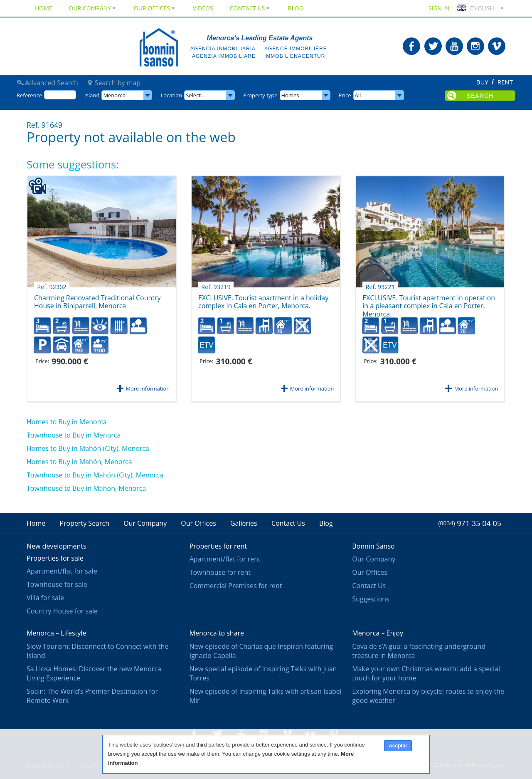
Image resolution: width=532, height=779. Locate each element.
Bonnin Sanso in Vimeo (497, 46)
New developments (57, 546)
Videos (203, 8)
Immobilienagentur (295, 56)
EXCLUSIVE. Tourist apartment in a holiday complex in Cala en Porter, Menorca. (263, 299)
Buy (482, 83)
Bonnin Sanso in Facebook (411, 46)
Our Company (93, 8)
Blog (295, 8)
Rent (505, 82)
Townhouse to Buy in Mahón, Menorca (86, 488)
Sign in (439, 8)
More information (148, 388)
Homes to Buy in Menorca (67, 422)
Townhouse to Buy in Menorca (74, 435)
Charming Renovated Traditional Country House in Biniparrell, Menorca (97, 299)
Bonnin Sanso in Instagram (475, 46)
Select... (195, 95)
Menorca (114, 95)
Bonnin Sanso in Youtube (454, 46)
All (358, 95)
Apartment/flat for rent (225, 559)
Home (44, 8)
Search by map (118, 83)
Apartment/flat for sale (62, 571)
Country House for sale (62, 611)
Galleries (244, 523)
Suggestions (371, 599)
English (474, 8)
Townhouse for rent (220, 572)
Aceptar (398, 746)
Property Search (84, 523)
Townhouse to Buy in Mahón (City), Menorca (95, 475)
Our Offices (155, 8)
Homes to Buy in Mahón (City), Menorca (88, 448)
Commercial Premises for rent (236, 586)
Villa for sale (45, 598)
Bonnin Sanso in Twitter (433, 46)
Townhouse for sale (57, 584)
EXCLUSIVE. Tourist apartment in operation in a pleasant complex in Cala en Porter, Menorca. (429, 301)
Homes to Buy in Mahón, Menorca (79, 462)
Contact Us (251, 8)
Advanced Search (52, 83)
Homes (290, 95)
